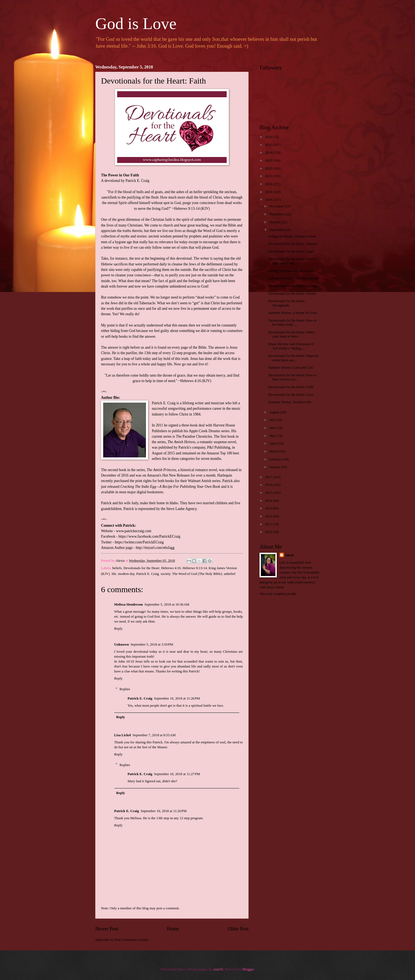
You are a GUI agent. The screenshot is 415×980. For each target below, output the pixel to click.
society (166, 574)
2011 (269, 524)
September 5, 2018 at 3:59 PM (152, 644)
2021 (269, 176)
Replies (125, 689)
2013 (269, 508)
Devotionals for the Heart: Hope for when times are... (293, 358)
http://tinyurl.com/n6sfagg (155, 548)
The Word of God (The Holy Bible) (197, 574)
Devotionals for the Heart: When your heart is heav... (291, 334)
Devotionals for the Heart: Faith (291, 387)
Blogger (248, 969)
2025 (269, 145)
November (277, 214)
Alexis (290, 555)
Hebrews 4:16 (171, 568)
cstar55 (218, 969)
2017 (269, 477)
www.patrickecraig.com (133, 531)
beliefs (117, 568)
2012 (269, 516)
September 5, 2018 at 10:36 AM (167, 604)
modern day (126, 574)
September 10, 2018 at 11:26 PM (177, 698)
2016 (269, 485)
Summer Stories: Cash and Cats (291, 368)
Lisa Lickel (123, 735)
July (273, 420)
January (275, 467)
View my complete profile (278, 594)
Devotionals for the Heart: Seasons (293, 244)
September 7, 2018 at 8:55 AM (154, 735)
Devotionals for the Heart (141, 568)
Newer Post (107, 929)
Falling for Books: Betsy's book (291, 271)
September (277, 230)
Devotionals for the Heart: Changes (293, 286)
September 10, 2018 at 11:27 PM (177, 774)
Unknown (122, 644)
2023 (269, 161)
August (275, 412)
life (114, 574)
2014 (269, 501)
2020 (269, 184)
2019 (269, 192)
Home (173, 929)
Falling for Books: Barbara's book (292, 236)
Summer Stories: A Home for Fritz (293, 313)
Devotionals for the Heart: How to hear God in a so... (292, 377)
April (273, 443)
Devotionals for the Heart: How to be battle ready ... (292, 323)
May (273, 436)
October (275, 222)
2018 (269, 200)
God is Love (136, 24)
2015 (269, 493)
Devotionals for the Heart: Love (291, 395)
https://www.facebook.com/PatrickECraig (149, 536)
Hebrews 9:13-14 (195, 568)
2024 (269, 153)
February (276, 459)
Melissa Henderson (129, 604)
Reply (118, 629)
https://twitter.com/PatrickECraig (139, 542)
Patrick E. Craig (148, 574)
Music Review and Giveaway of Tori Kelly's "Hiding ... (291, 346)
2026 (269, 137)
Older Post (238, 929)
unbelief (230, 574)
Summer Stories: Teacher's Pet (290, 402)
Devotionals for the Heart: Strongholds (287, 303)
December (277, 206)
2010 (269, 532)
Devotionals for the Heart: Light (291, 251)
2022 (269, 168)
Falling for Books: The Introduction (293, 278)
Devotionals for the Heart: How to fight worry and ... (292, 261)
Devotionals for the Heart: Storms (292, 294)
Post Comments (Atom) (131, 940)
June (273, 428)
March (274, 451)
